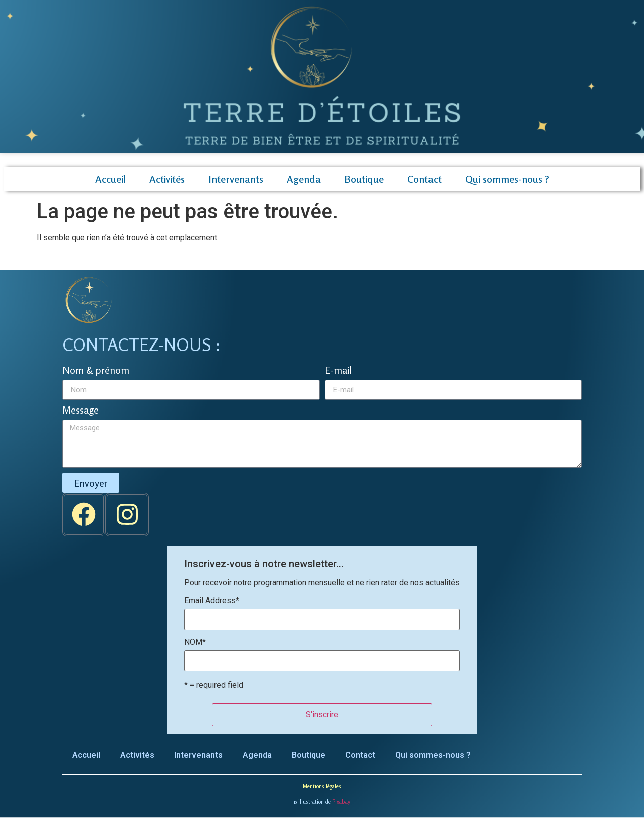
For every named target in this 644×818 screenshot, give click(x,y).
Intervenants (236, 179)
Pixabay (341, 802)
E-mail (338, 371)
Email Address (212, 601)
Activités (167, 179)
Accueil (111, 179)
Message (80, 411)
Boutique (364, 179)
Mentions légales (322, 786)
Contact (424, 179)
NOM (195, 642)
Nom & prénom (96, 371)
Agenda (304, 179)
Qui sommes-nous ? (507, 179)
